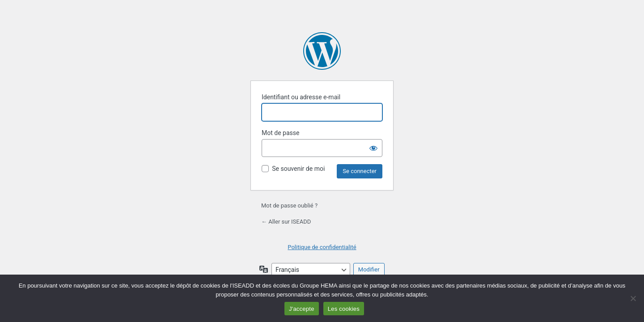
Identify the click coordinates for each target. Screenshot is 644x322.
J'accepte (302, 309)
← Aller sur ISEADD (286, 222)
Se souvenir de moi (298, 169)
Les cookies (344, 309)
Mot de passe (280, 133)
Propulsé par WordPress (322, 51)
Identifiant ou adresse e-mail (301, 97)
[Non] (633, 298)
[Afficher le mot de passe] (373, 148)
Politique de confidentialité (322, 247)
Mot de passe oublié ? (289, 205)
